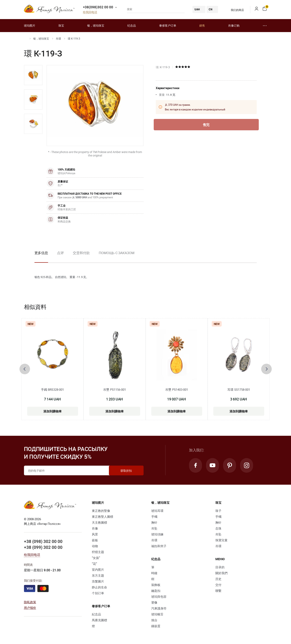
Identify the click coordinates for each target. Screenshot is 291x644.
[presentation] (25, 369)
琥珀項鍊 (157, 534)
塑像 (154, 602)
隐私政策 (30, 602)
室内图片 (98, 570)
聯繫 (218, 591)
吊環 (58, 39)
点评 (60, 253)
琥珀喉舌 (157, 614)
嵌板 (95, 540)
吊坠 (154, 528)
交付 (218, 585)
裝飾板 (156, 585)
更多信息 (41, 253)
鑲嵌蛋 (156, 626)
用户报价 (30, 608)
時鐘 (154, 573)
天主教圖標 (99, 522)
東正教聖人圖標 (103, 517)
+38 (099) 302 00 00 (43, 547)
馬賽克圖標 (99, 620)
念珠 (218, 528)
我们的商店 (235, 10)
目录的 (220, 567)
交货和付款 (81, 253)
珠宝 (61, 25)
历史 (218, 579)
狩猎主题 (98, 552)
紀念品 (96, 614)
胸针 (154, 522)
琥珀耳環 (157, 511)
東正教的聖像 (101, 511)
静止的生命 (99, 587)
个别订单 (98, 593)
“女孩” (96, 558)
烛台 (154, 620)
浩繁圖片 (98, 581)
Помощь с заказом (117, 253)
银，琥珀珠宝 (96, 25)
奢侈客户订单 (168, 25)
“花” (94, 564)
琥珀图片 (30, 25)
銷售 (202, 25)
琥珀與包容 (159, 597)
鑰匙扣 (156, 591)
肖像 (95, 528)
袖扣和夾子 (159, 546)
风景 (95, 534)
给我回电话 (90, 12)
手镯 (154, 517)
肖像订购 (234, 25)
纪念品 (132, 25)
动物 (95, 546)
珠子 (218, 511)
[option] (33, 75)
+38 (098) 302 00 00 (43, 541)
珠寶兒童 (221, 540)
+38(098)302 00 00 (98, 7)
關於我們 (221, 573)
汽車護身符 (159, 608)
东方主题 (98, 575)
